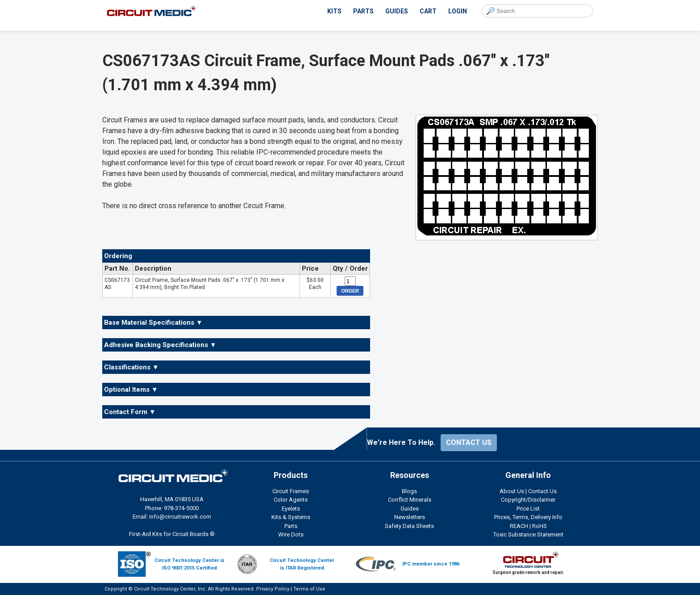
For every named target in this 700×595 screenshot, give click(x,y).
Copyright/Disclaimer (528, 500)
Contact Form (130, 412)
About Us (512, 491)
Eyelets (291, 509)
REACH (519, 526)
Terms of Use (309, 589)
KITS (334, 11)
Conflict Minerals (410, 500)
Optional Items (131, 390)
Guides (410, 509)
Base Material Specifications (153, 323)
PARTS (363, 11)
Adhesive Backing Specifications (160, 345)
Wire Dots (291, 534)
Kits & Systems (291, 517)
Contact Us (542, 491)
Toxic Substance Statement (528, 534)
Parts (291, 526)
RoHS (540, 526)
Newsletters (410, 517)
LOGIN (458, 11)
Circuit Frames (291, 491)
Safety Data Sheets (409, 526)
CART (428, 11)
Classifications (131, 367)
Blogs (409, 491)
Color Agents (291, 500)
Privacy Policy (273, 589)
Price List (528, 509)
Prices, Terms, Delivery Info (528, 517)
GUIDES (397, 11)
